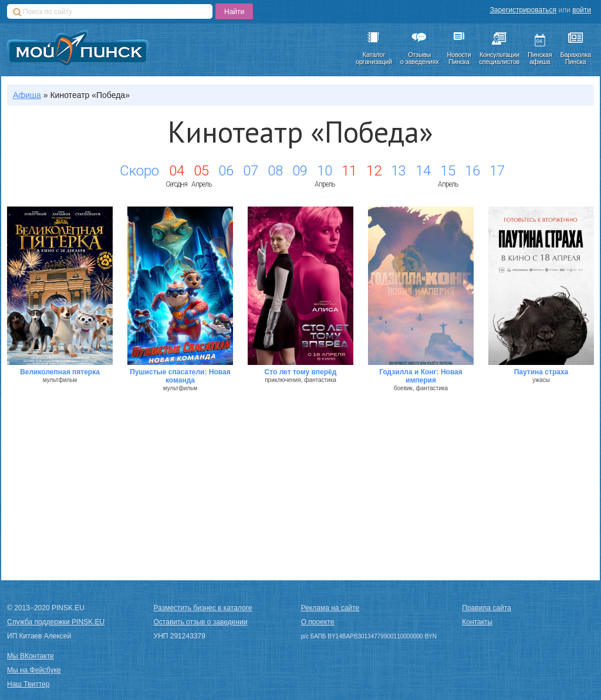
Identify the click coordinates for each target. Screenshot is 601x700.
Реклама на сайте (330, 608)
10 (325, 171)
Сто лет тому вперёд (301, 372)
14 (423, 171)
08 (275, 171)
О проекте (318, 622)
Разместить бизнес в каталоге (203, 608)
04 (177, 171)
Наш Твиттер (28, 684)
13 (399, 171)
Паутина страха (541, 372)
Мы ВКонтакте (31, 656)
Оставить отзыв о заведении (201, 622)
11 (349, 171)
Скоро (139, 171)
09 (300, 171)
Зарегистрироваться (523, 10)
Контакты (477, 622)
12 (374, 171)
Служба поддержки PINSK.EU (56, 622)
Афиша (27, 95)
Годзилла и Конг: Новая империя (421, 376)
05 (201, 171)
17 (497, 171)
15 (448, 171)
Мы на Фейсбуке (34, 670)
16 (472, 171)
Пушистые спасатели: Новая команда (180, 376)
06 (226, 171)
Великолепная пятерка (60, 372)
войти (582, 10)
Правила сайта (486, 608)
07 (251, 171)
